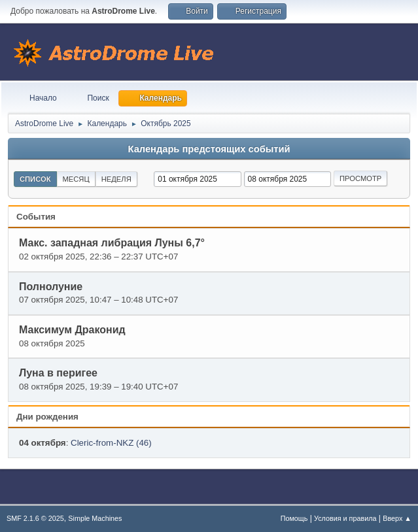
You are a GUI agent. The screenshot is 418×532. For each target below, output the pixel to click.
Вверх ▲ (397, 518)
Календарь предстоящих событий (209, 149)
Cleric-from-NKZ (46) (111, 443)
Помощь (294, 518)
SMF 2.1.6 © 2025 (35, 518)
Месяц (76, 179)
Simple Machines (95, 518)
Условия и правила (345, 518)
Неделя (116, 179)
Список (35, 179)
